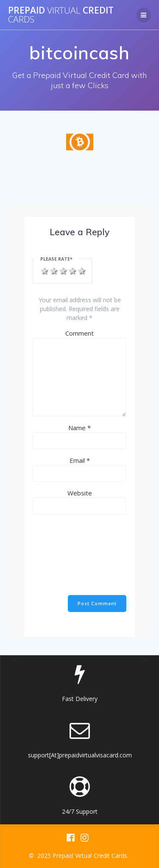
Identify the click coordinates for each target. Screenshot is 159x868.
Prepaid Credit (61, 15)
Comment (79, 333)
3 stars (62, 270)
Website (80, 493)
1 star (44, 270)
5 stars (81, 270)
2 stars (53, 270)
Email (80, 460)
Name (79, 428)
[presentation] (67, 556)
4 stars (72, 270)
